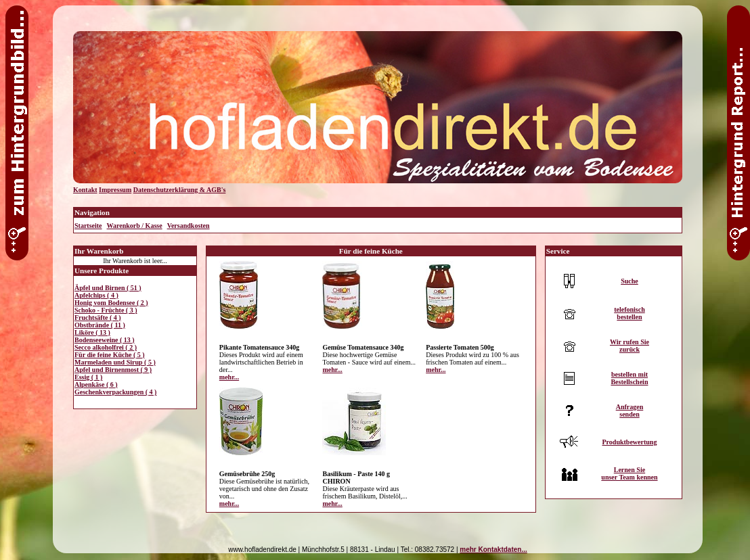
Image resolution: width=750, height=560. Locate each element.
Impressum (115, 190)
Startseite (88, 226)
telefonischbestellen (630, 313)
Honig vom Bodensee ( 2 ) (111, 303)
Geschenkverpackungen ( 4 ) (115, 392)
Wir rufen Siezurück (630, 346)
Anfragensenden (630, 411)
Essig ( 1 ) (88, 377)
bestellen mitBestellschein (629, 378)
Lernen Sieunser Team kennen (629, 473)
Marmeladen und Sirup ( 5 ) (115, 362)
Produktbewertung (629, 442)
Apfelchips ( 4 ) (96, 295)
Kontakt (85, 190)
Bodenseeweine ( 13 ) (105, 340)
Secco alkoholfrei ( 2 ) (106, 347)
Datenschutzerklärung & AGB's (180, 190)
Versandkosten (189, 226)
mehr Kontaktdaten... (493, 550)
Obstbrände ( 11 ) (100, 325)
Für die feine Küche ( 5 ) (110, 355)
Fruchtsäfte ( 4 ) (98, 318)
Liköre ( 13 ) (92, 332)
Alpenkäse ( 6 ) (96, 384)
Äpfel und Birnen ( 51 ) (108, 288)
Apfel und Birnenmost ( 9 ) (113, 370)
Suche (630, 281)
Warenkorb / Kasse (135, 226)
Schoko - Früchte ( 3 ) (106, 310)
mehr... (229, 377)
